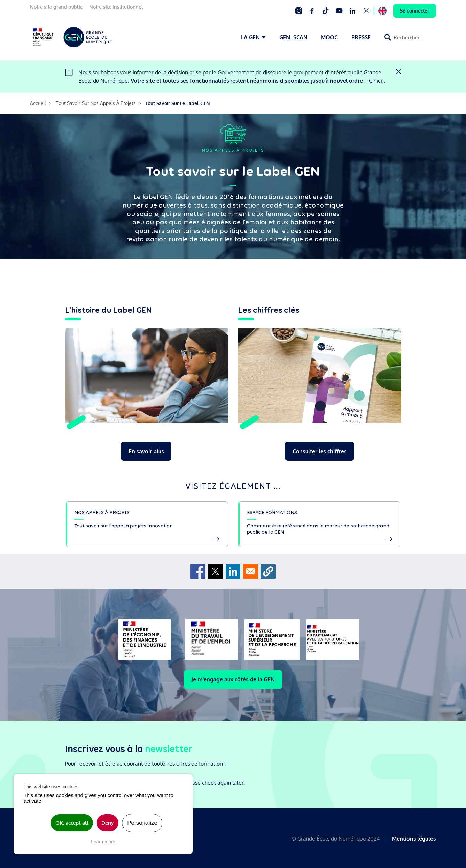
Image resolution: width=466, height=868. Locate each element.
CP (373, 81)
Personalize (142, 823)
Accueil (38, 103)
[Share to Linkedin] (233, 571)
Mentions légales (414, 838)
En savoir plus (146, 451)
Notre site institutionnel (116, 7)
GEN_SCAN (293, 37)
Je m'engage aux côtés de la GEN (233, 679)
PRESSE (361, 37)
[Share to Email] (251, 571)
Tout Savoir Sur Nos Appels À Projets (96, 103)
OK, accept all (72, 823)
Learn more (103, 842)
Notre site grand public (56, 7)
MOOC (329, 37)
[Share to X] (215, 571)
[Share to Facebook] (198, 571)
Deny (108, 823)
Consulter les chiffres (320, 451)
